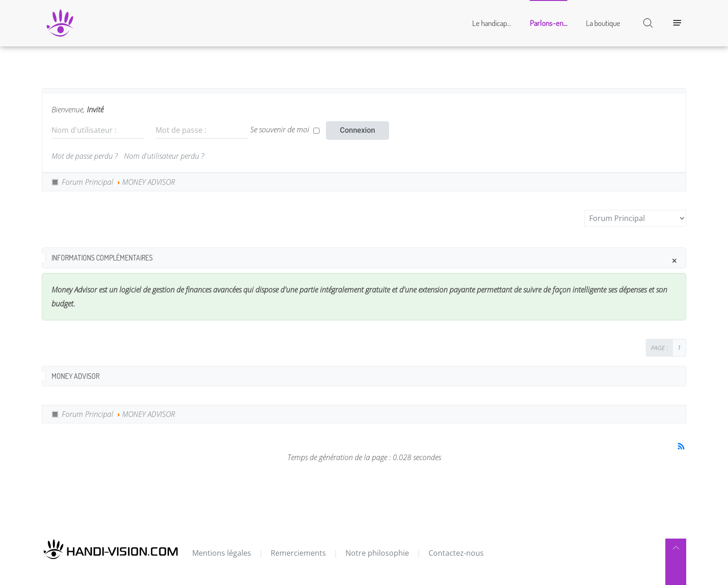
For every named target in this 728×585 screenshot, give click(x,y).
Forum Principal (88, 182)
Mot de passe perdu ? (84, 156)
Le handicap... (492, 23)
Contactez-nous (456, 553)
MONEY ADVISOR (149, 182)
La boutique (603, 23)
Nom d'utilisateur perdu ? (164, 156)
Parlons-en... (549, 23)
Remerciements (298, 553)
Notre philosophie (377, 553)
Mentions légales (222, 553)
